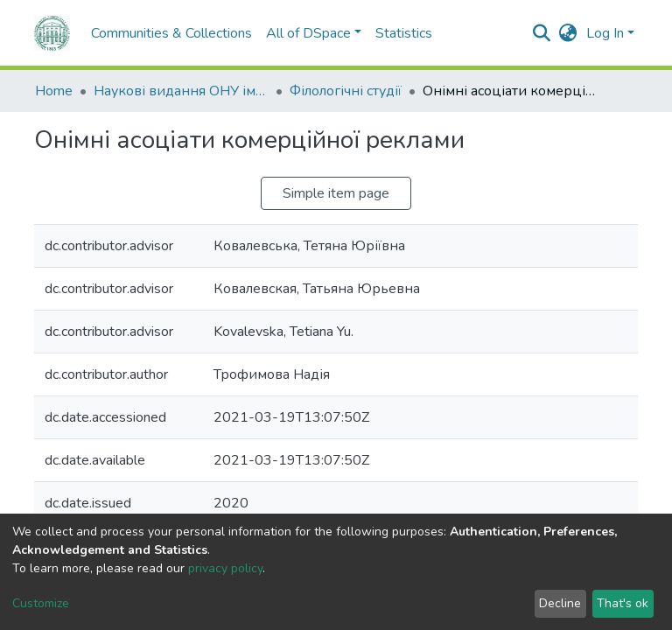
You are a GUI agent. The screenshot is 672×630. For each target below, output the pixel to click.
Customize (41, 603)
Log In (605, 33)
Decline (560, 603)
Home (54, 91)
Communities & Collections (171, 33)
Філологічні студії (346, 91)
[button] (568, 33)
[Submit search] (542, 33)
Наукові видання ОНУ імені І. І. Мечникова (181, 91)
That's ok (623, 603)
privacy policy (225, 568)
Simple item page (336, 193)
